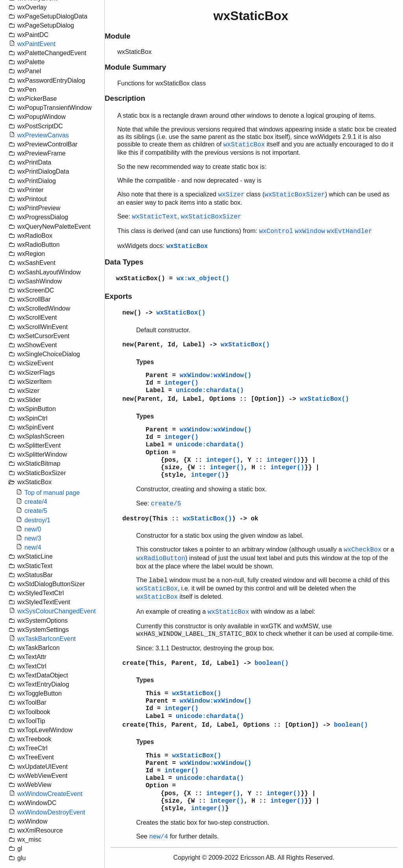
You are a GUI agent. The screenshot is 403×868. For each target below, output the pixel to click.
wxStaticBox (187, 246)
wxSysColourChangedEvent (56, 611)
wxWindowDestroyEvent (51, 812)
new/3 (33, 538)
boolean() (272, 663)
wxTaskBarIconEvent (47, 639)
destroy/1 (37, 520)
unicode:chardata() (210, 391)
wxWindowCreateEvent (50, 794)
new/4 (33, 547)
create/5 (36, 511)
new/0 (33, 529)
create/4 (36, 502)
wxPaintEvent (36, 44)
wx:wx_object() (203, 279)
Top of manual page (52, 493)
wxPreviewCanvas (43, 135)
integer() (181, 383)
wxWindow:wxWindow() (215, 376)
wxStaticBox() (141, 279)
